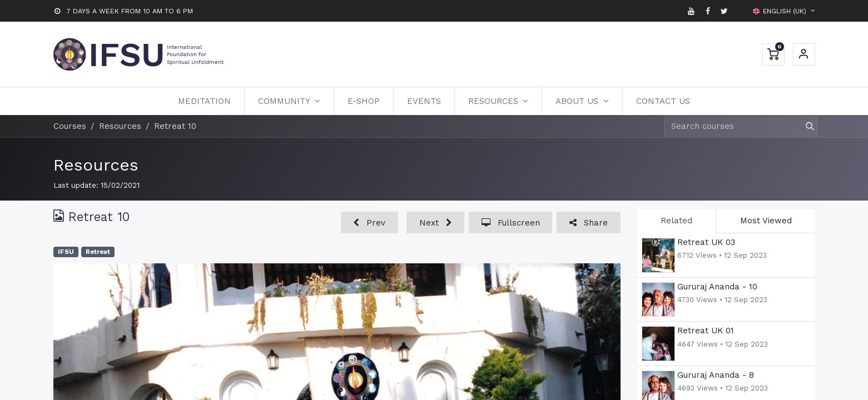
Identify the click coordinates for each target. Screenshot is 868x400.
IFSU (66, 252)
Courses (70, 126)
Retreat (98, 252)
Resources (96, 165)
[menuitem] (204, 101)
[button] (369, 222)
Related (676, 221)
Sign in (804, 54)
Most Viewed (766, 221)
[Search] (805, 126)
